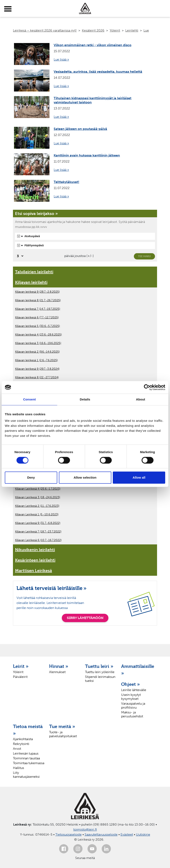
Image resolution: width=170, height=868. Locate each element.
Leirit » (21, 666)
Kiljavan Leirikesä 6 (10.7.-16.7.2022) (38, 540)
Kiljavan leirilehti (31, 282)
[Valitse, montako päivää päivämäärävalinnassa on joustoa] (20, 256)
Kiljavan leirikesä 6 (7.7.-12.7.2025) (37, 317)
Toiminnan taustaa (26, 758)
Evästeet (127, 834)
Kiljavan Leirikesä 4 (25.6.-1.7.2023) (38, 489)
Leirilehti (132, 30)
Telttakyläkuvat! (66, 182)
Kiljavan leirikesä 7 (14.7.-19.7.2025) (38, 309)
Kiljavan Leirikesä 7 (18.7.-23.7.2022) (38, 532)
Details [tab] (85, 399)
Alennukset (57, 672)
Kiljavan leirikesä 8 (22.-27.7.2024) (37, 377)
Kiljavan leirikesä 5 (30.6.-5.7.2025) (37, 326)
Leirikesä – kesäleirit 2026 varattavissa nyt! (45, 30)
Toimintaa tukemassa (29, 763)
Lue (146, 30)
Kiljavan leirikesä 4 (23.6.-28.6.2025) (38, 335)
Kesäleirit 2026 (93, 30)
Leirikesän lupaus (26, 753)
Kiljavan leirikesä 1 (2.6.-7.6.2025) (36, 360)
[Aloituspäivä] (85, 236)
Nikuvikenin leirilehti (35, 550)
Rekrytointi (21, 744)
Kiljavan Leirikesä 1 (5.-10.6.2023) (37, 514)
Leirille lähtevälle (134, 690)
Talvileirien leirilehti (34, 272)
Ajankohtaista (23, 739)
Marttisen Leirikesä (34, 571)
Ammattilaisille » (137, 670)
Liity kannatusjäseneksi (26, 775)
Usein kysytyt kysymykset (131, 697)
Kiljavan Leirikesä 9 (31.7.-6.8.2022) (38, 523)
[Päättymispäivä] (85, 245)
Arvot (17, 749)
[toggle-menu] (8, 9)
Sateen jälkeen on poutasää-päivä (80, 129)
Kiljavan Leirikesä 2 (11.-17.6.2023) (37, 506)
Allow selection (85, 477)
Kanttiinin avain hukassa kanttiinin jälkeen (87, 155)
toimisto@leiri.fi (85, 829)
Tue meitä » (62, 726)
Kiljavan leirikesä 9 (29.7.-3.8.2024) (37, 369)
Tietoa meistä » (28, 730)
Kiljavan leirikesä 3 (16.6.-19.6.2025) (38, 343)
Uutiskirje (143, 834)
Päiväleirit (20, 677)
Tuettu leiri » (99, 666)
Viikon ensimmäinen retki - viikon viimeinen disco (93, 45)
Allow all (139, 477)
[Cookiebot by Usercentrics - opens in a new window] (147, 387)
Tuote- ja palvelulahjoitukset (63, 734)
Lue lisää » (61, 59)
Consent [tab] (30, 399)
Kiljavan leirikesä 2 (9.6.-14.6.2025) (37, 352)
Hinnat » (59, 666)
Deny (31, 477)
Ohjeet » (131, 684)
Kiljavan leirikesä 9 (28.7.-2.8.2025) (37, 292)
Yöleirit (115, 30)
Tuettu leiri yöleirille (100, 672)
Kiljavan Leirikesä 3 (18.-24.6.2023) (38, 497)
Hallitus (18, 768)
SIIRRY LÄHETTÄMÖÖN (85, 618)
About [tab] (141, 399)
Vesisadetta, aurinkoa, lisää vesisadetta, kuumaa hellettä (98, 72)
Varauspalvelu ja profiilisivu (133, 705)
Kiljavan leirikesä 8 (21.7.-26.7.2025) (38, 300)
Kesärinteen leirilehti (35, 560)
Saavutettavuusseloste (101, 834)
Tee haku (144, 256)
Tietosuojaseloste (69, 834)
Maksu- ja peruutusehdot (132, 714)
